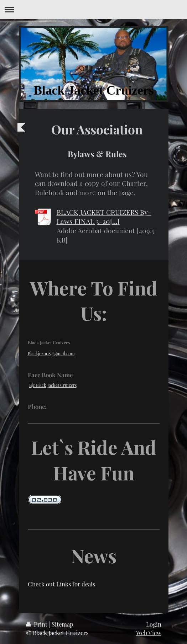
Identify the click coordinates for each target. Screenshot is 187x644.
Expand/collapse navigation (93, 9)
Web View (149, 633)
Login (154, 624)
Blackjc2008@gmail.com (51, 353)
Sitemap (63, 624)
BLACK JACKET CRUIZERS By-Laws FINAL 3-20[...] (104, 217)
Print (37, 624)
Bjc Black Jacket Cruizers (53, 385)
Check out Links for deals (61, 584)
